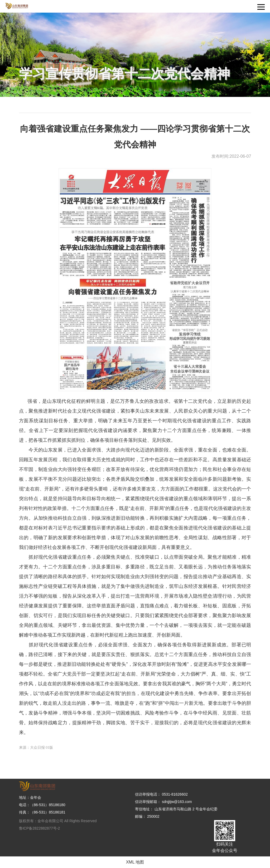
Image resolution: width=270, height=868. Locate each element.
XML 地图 (135, 862)
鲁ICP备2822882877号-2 (40, 828)
